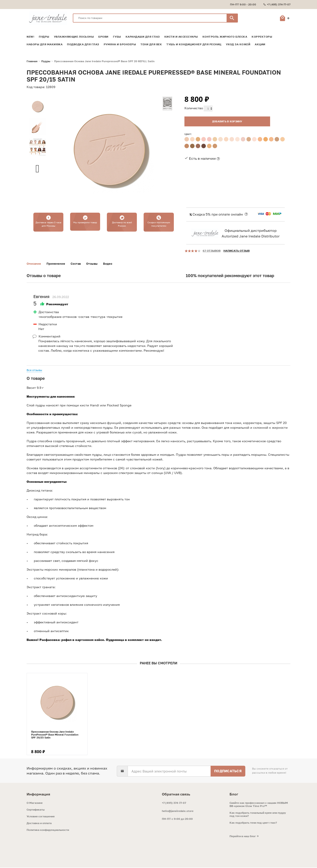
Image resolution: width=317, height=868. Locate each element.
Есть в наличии (202, 157)
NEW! (30, 37)
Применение (58, 264)
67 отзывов (212, 251)
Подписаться (228, 771)
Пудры (44, 37)
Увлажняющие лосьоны (74, 37)
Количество (194, 108)
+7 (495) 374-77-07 (174, 803)
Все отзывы (34, 370)
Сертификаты (36, 810)
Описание (34, 264)
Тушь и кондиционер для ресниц (194, 44)
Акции (260, 44)
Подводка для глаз (83, 44)
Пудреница (115, 640)
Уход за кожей (238, 44)
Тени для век (151, 44)
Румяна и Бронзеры (120, 44)
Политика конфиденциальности (48, 830)
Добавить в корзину (218, 120)
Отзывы (96, 264)
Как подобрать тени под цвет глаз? (253, 823)
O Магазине (35, 803)
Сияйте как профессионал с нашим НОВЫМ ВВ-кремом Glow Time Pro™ (259, 805)
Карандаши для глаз (143, 37)
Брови (103, 37)
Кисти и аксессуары (181, 37)
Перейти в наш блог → (244, 837)
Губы (117, 37)
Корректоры (262, 37)
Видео (113, 264)
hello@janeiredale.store (178, 811)
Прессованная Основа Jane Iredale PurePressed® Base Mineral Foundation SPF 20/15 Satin (55, 735)
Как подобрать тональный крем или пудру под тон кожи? (258, 815)
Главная (32, 61)
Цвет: (188, 132)
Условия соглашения (41, 817)
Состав (79, 264)
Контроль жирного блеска (225, 37)
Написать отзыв (237, 251)
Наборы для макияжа (45, 44)
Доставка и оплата (39, 824)
